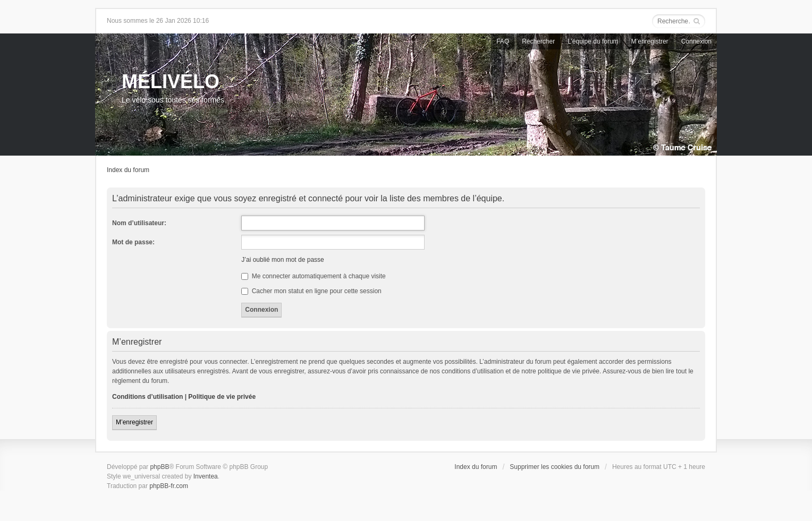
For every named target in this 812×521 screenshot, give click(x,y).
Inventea (206, 476)
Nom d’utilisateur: (139, 223)
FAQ (503, 41)
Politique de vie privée (222, 397)
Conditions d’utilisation (147, 397)
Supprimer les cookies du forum (555, 467)
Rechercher (538, 41)
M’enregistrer (650, 41)
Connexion (696, 41)
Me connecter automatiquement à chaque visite (313, 276)
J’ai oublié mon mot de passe (282, 260)
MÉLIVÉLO (171, 82)
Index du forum (128, 170)
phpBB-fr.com (169, 486)
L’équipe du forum (593, 41)
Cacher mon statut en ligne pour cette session (311, 291)
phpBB (159, 467)
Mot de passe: (133, 242)
